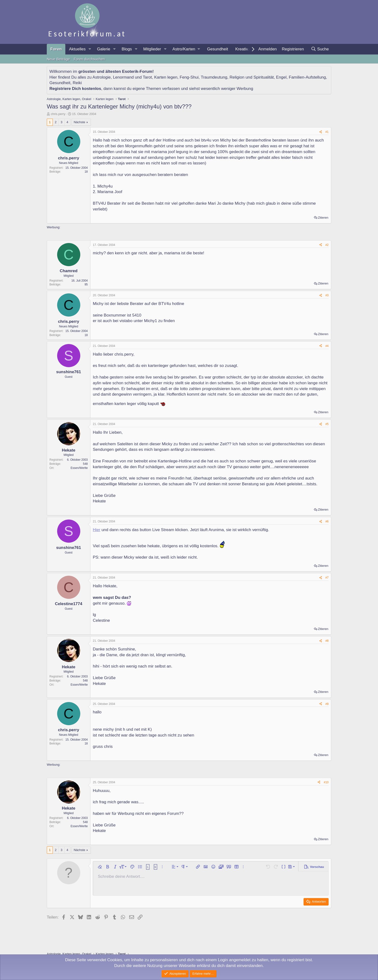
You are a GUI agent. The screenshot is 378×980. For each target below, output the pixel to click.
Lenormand (123, 77)
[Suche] (320, 49)
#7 (327, 578)
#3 (327, 295)
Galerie (104, 49)
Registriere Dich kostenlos (75, 89)
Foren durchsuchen (89, 59)
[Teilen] (321, 132)
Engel (281, 77)
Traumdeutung (214, 77)
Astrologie (102, 77)
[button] (90, 49)
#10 (326, 782)
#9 (327, 704)
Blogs (127, 49)
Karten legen (166, 77)
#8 (327, 641)
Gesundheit (218, 49)
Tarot (147, 77)
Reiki (77, 83)
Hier (97, 530)
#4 (327, 346)
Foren (56, 49)
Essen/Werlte (79, 468)
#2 (327, 245)
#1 (327, 132)
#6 (327, 521)
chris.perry (58, 114)
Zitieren (323, 218)
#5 (327, 424)
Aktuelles (77, 49)
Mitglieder (152, 49)
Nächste (80, 122)
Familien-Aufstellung (307, 77)
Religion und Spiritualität (252, 77)
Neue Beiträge (58, 59)
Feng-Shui (189, 77)
